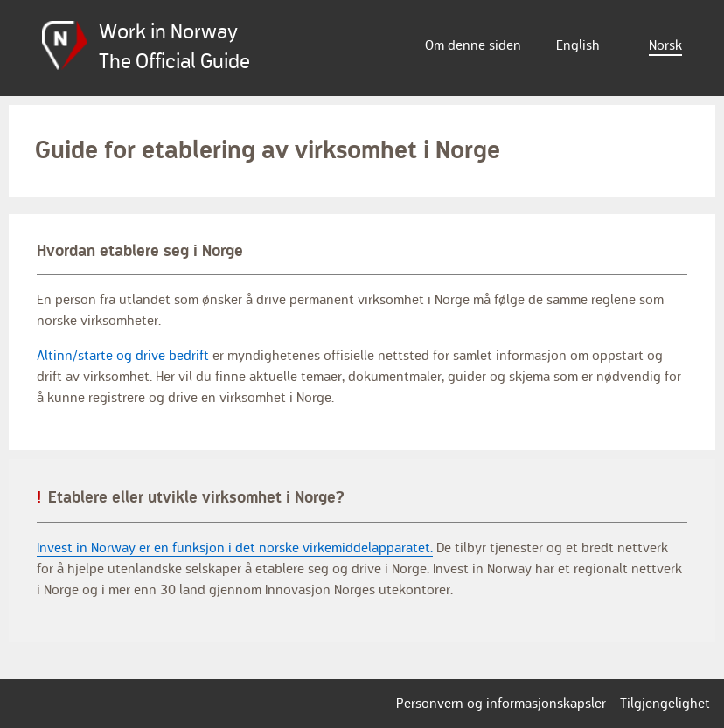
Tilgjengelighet (665, 704)
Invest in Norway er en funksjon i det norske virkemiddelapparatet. (235, 548)
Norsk (665, 45)
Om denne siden (473, 45)
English (578, 45)
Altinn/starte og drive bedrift (123, 356)
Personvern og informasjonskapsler (501, 704)
